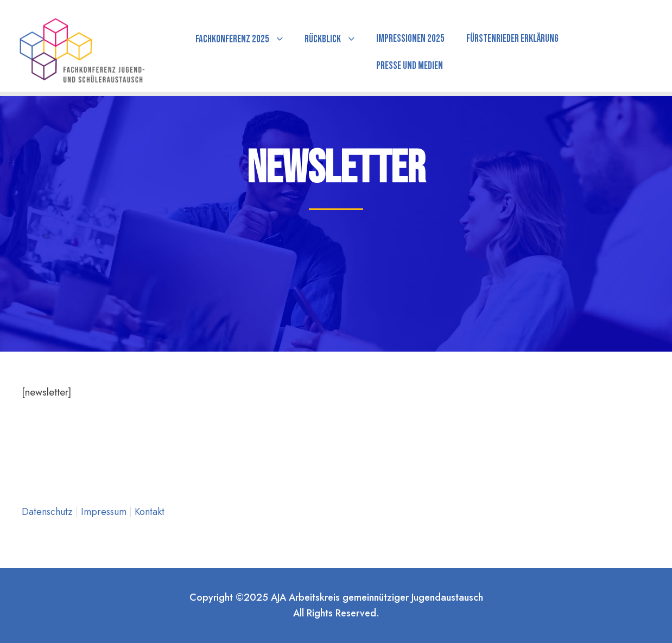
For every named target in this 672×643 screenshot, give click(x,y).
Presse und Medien (410, 66)
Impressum (105, 512)
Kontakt (150, 512)
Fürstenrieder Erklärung (512, 39)
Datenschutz (49, 512)
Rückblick (323, 39)
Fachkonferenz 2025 (232, 39)
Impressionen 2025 (410, 39)
